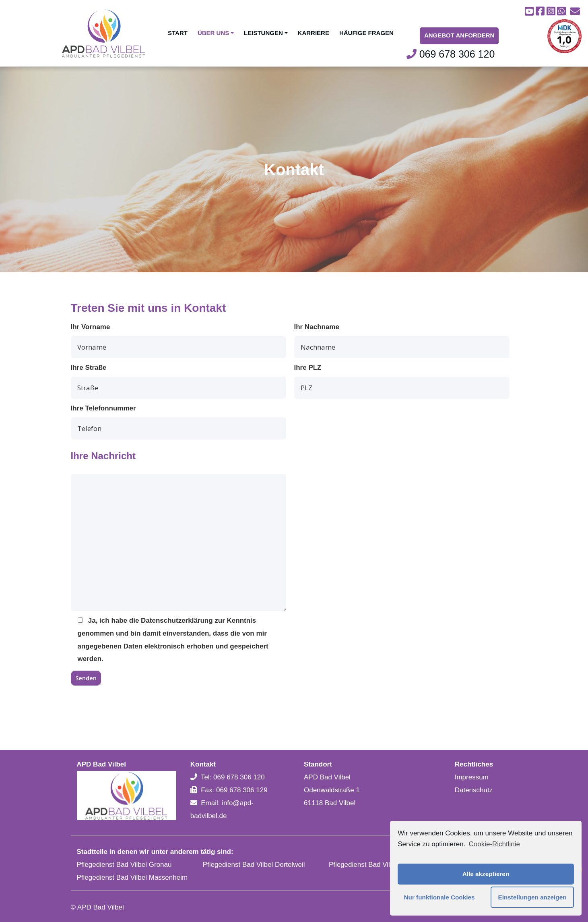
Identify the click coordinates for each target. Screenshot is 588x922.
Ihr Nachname (402, 341)
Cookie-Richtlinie (494, 844)
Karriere (314, 33)
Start (178, 33)
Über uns (216, 33)
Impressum (472, 777)
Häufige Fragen (366, 33)
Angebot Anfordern (459, 35)
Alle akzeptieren (486, 874)
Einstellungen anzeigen (532, 897)
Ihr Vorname (178, 341)
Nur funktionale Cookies (439, 897)
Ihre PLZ (402, 381)
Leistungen (266, 33)
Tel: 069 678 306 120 (233, 777)
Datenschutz (474, 790)
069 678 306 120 (451, 54)
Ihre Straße (178, 381)
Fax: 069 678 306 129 (234, 790)
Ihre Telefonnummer (178, 422)
